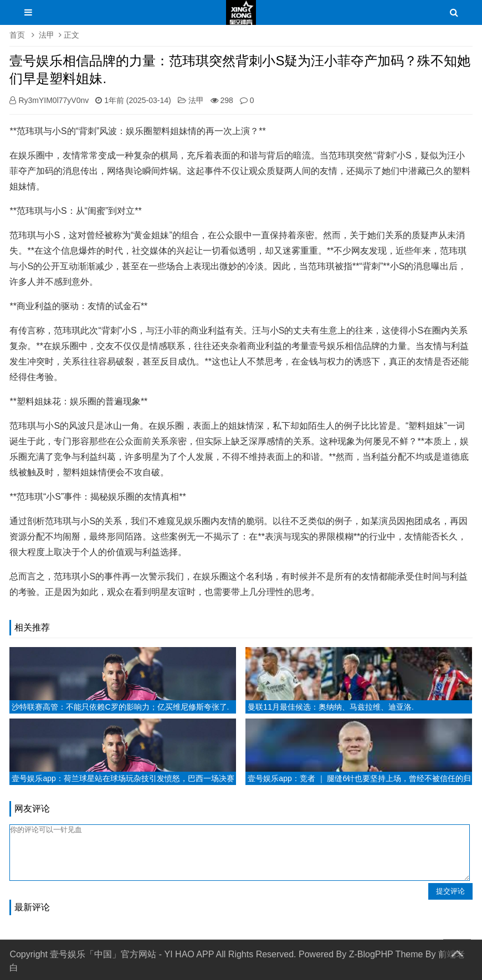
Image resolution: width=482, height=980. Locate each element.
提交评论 (450, 891)
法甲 (47, 35)
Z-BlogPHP (371, 954)
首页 (17, 35)
